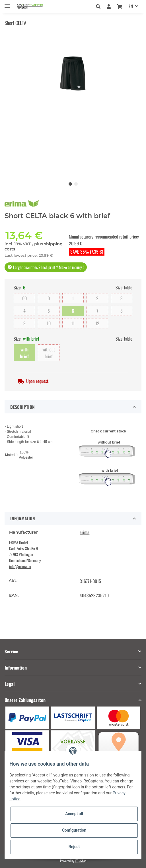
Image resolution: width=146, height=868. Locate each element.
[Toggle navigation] (7, 4)
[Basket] (120, 6)
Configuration (74, 830)
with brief (24, 353)
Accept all (74, 814)
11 (73, 323)
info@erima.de (20, 566)
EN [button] (131, 6)
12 (97, 323)
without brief (49, 353)
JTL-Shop (81, 861)
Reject (74, 847)
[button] (100, 6)
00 (24, 298)
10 (49, 323)
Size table (124, 287)
